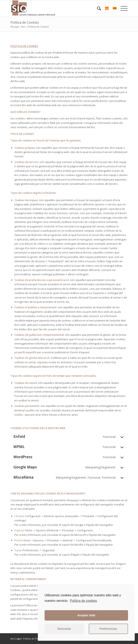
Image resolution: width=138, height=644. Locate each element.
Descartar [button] (64, 629)
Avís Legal (16, 639)
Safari (18, 550)
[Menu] (122, 8)
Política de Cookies (25, 22)
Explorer (20, 530)
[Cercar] (97, 8)
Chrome (19, 516)
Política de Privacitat (34, 639)
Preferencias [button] (108, 629)
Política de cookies (83, 601)
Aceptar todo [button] (86, 615)
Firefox (19, 540)
